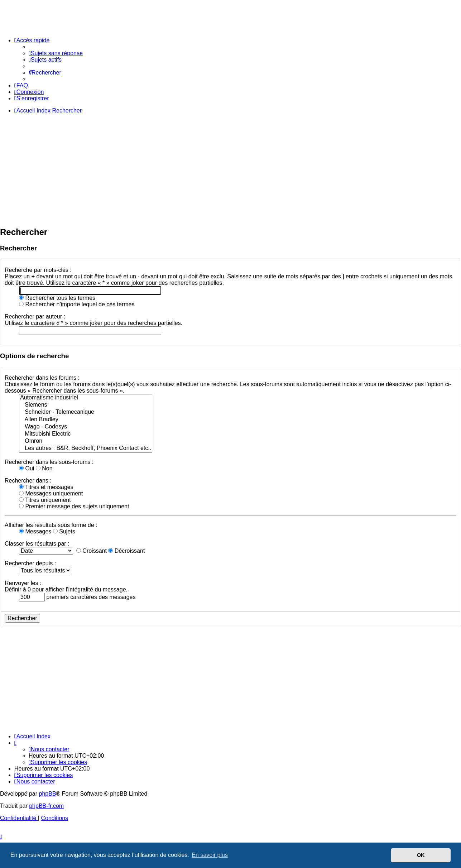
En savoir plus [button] (210, 855)
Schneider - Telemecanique (86, 412)
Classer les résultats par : (37, 544)
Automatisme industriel (86, 398)
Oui (27, 468)
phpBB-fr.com (46, 806)
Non (44, 468)
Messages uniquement (51, 493)
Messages (35, 531)
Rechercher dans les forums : (42, 378)
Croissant (92, 551)
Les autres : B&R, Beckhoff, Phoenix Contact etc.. (86, 449)
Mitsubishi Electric (86, 434)
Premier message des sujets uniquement (74, 506)
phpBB (48, 794)
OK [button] (421, 855)
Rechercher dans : (28, 481)
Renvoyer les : (23, 583)
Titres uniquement (45, 500)
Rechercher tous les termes (57, 298)
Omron (86, 441)
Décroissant (126, 551)
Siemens (86, 405)
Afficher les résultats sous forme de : (51, 525)
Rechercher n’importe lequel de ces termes (77, 304)
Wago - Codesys (86, 427)
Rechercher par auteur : (35, 316)
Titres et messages (46, 487)
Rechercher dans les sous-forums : (49, 462)
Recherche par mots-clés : (38, 270)
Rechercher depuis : (30, 563)
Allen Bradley (86, 420)
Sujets (64, 531)
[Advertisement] (215, 170)
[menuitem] (56, 53)
